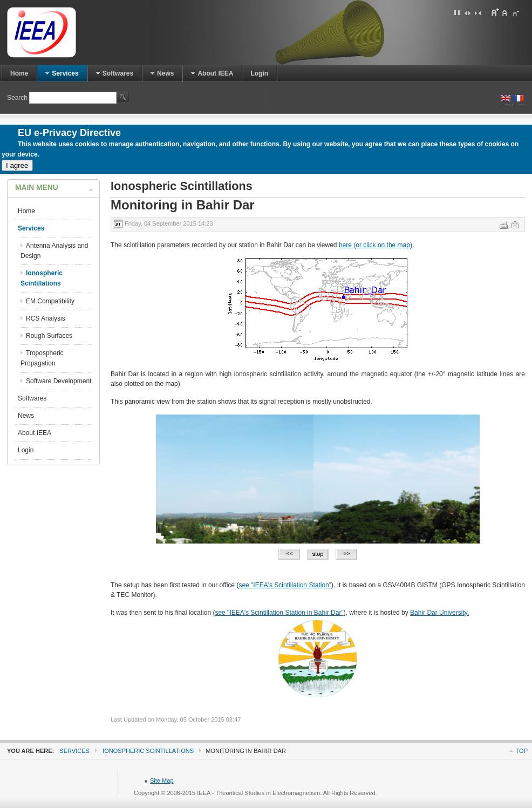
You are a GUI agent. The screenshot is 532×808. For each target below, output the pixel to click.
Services (74, 751)
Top (522, 751)
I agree (17, 165)
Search (18, 98)
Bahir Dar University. (439, 613)
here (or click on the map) (376, 245)
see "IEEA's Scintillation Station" (285, 585)
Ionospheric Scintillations (148, 751)
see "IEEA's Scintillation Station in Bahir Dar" (279, 613)
